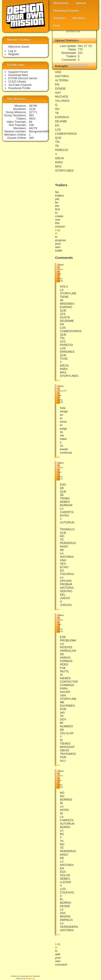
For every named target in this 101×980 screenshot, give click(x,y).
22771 (33, 112)
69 (31, 122)
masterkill (62, 391)
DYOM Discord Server (23, 78)
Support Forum (18, 72)
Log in (12, 51)
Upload (81, 3)
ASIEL (60, 269)
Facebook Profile (19, 88)
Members (79, 18)
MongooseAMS (39, 131)
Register (14, 54)
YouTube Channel (20, 85)
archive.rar (73, 31)
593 (31, 115)
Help (56, 26)
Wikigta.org (30, 979)
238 (31, 125)
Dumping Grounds (66, 11)
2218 (32, 109)
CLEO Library (17, 81)
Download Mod (18, 75)
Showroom (61, 3)
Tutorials (59, 18)
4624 (32, 119)
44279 (33, 128)
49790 (33, 106)
